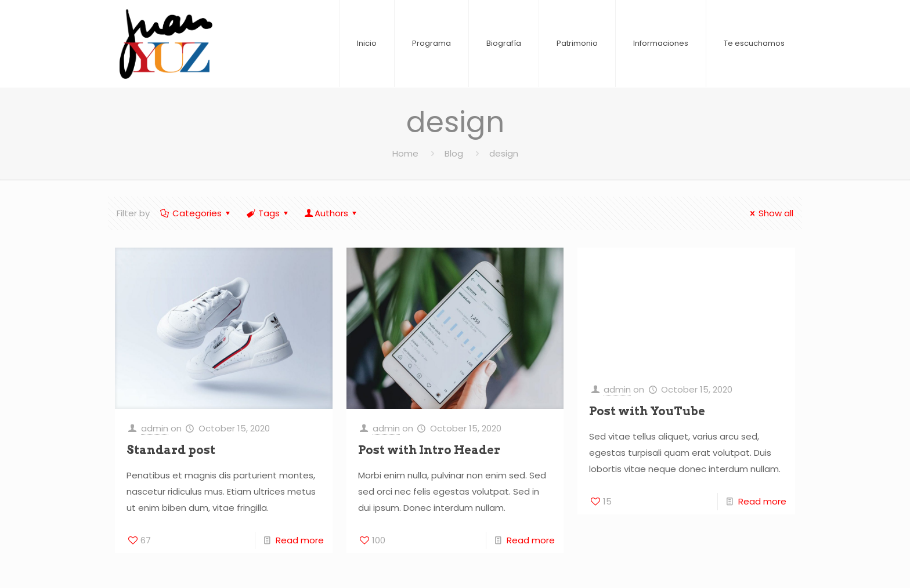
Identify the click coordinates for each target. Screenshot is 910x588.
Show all (770, 213)
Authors (331, 213)
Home (405, 153)
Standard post (171, 450)
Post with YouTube (647, 411)
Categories (196, 213)
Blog (454, 153)
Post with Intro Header (429, 450)
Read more (300, 540)
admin (155, 428)
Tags (268, 213)
